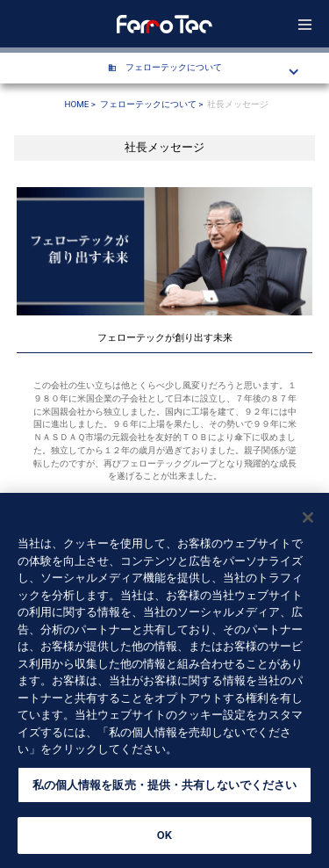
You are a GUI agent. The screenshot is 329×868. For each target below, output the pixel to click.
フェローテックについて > (152, 104)
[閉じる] (308, 520)
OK (164, 838)
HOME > (80, 104)
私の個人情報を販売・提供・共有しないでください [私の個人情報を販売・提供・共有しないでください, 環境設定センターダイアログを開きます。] (165, 788)
